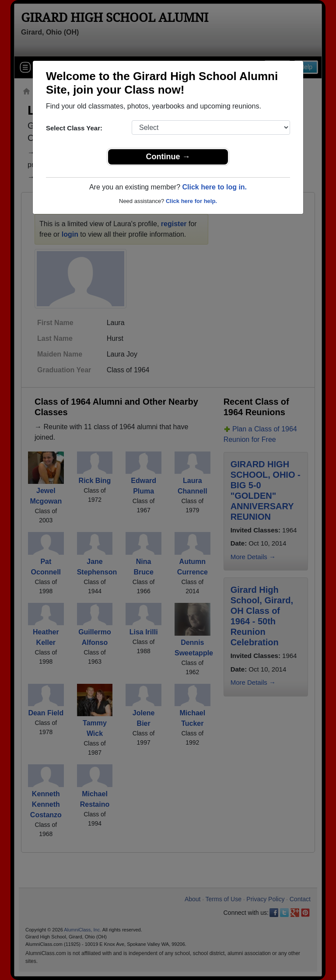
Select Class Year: (74, 128)
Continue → (168, 157)
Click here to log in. (214, 187)
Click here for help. (191, 201)
